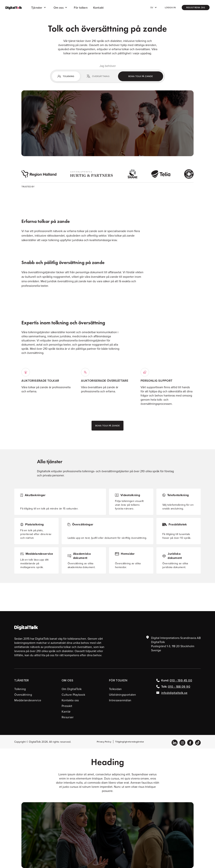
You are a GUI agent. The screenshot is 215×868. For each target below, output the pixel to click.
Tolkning (20, 689)
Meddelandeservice (28, 700)
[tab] (66, 76)
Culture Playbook (73, 695)
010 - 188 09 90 (179, 686)
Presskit (67, 706)
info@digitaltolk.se (174, 693)
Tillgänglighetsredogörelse (130, 742)
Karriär (66, 711)
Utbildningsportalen (123, 695)
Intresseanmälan (120, 700)
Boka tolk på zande (141, 76)
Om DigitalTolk (72, 689)
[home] (14, 8)
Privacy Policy (104, 742)
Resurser (68, 717)
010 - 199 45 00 (181, 680)
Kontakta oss (70, 700)
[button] (39, 8)
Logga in (170, 7)
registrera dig (196, 7)
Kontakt (98, 8)
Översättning (23, 695)
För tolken (81, 8)
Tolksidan (115, 689)
